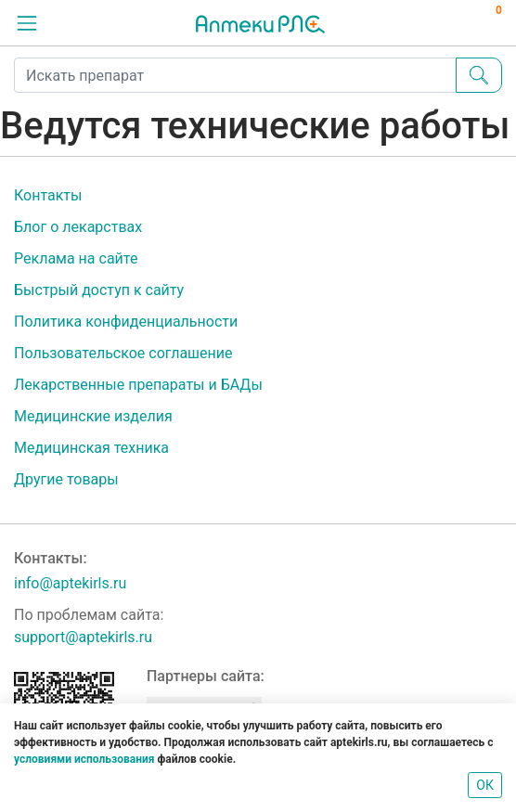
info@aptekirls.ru (70, 583)
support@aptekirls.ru (83, 637)
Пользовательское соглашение (123, 353)
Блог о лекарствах (78, 227)
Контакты (48, 195)
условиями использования (84, 759)
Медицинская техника (91, 448)
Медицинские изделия (93, 416)
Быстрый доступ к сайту (99, 290)
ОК (485, 785)
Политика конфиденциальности (126, 322)
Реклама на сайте (76, 258)
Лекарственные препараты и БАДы (138, 385)
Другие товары (66, 479)
